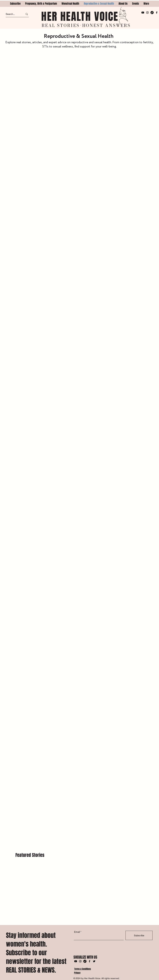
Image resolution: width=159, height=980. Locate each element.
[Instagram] (147, 13)
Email (77, 932)
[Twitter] (94, 961)
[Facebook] (157, 13)
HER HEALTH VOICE (80, 17)
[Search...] (12, 14)
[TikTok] (152, 13)
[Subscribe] (139, 935)
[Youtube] (143, 13)
